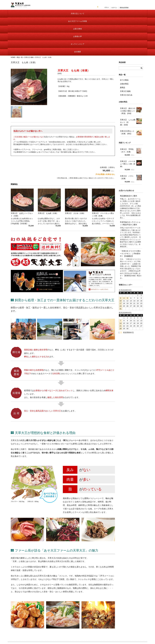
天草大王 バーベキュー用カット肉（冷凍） (128, 129)
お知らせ (74, 616)
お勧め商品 (124, 49)
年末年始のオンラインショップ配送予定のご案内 (130, 189)
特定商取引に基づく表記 (105, 627)
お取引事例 (66, 17)
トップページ (75, 612)
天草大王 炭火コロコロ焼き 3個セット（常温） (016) (128, 76)
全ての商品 (124, 45)
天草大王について (19, 17)
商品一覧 (100, 616)
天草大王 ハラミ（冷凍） (127, 142)
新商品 (123, 53)
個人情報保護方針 (127, 620)
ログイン (128, 8)
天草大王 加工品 (126, 60)
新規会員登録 (138, 8)
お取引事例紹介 (76, 627)
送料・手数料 (101, 631)
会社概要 (135, 17)
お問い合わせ (125, 616)
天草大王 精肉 (125, 56)
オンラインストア (112, 17)
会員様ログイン (102, 620)
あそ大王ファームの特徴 (42, 17)
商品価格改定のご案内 (128, 161)
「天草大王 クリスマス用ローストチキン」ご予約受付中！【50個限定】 (130, 219)
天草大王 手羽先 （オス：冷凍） (127, 116)
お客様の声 (89, 17)
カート (99, 624)
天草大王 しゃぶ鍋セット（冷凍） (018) (128, 87)
